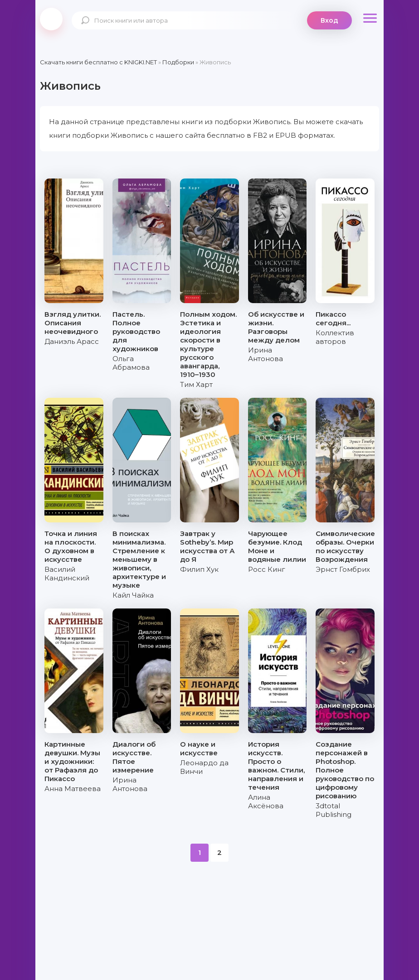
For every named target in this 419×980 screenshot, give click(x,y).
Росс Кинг (267, 569)
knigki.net (51, 19)
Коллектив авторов (335, 337)
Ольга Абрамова (131, 363)
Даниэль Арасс (72, 341)
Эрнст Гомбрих (343, 569)
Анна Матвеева (73, 789)
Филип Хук (199, 569)
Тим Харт (196, 384)
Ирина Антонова (266, 354)
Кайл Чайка (133, 595)
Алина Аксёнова (266, 801)
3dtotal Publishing (334, 810)
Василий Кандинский (67, 574)
